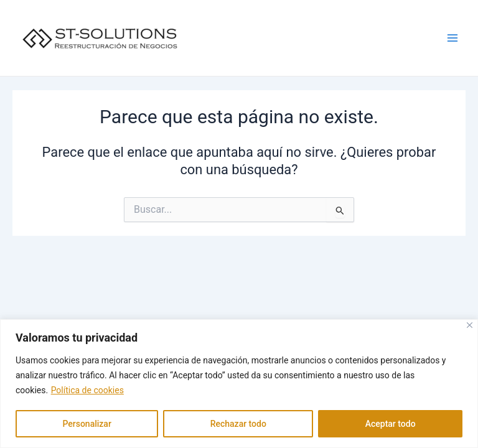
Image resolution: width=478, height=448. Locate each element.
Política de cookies (87, 390)
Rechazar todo (238, 424)
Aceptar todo (391, 424)
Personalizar (87, 424)
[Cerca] (470, 325)
